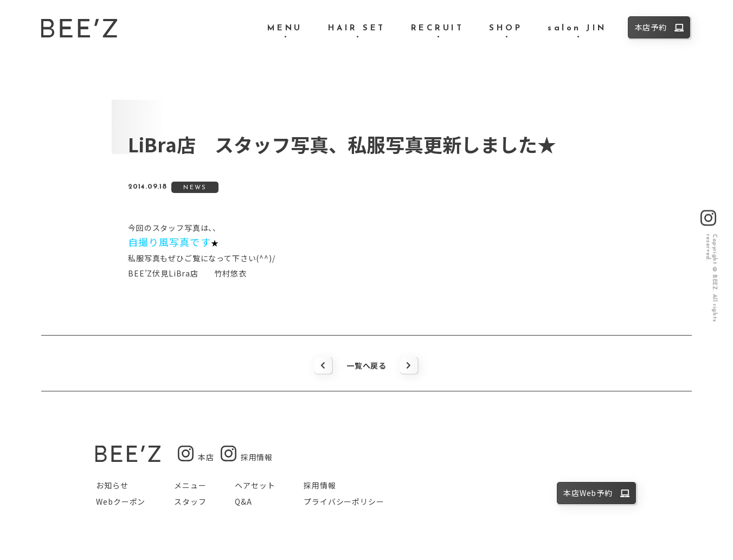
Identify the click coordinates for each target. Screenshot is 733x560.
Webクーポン (121, 501)
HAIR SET (357, 28)
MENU (285, 28)
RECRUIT (438, 28)
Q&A (243, 501)
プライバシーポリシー (344, 501)
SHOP (506, 28)
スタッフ (190, 501)
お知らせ (112, 485)
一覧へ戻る (366, 365)
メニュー (190, 485)
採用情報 (320, 485)
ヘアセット (255, 485)
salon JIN (577, 28)
